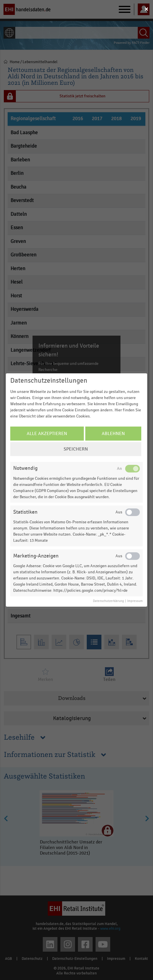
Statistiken (25, 512)
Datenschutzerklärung (108, 601)
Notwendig (25, 468)
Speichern (76, 449)
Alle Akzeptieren (47, 434)
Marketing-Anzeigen (36, 556)
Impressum (135, 601)
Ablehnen (113, 434)
